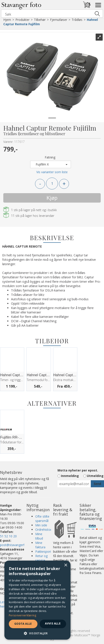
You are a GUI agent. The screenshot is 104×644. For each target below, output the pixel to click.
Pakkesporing (45, 551)
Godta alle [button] (23, 624)
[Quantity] (52, 183)
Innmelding (70, 476)
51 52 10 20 (8, 536)
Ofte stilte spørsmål (42, 519)
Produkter (22, 20)
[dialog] (37, 600)
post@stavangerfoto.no (17, 545)
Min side (41, 525)
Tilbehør (40, 20)
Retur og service (41, 558)
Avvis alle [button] (53, 623)
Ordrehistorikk (45, 530)
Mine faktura (40, 545)
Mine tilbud (39, 536)
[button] (37, 633)
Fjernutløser (59, 20)
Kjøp (52, 198)
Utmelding (95, 476)
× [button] (66, 565)
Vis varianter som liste (52, 172)
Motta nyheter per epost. (78, 470)
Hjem (7, 20)
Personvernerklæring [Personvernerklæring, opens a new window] (23, 615)
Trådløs (77, 20)
